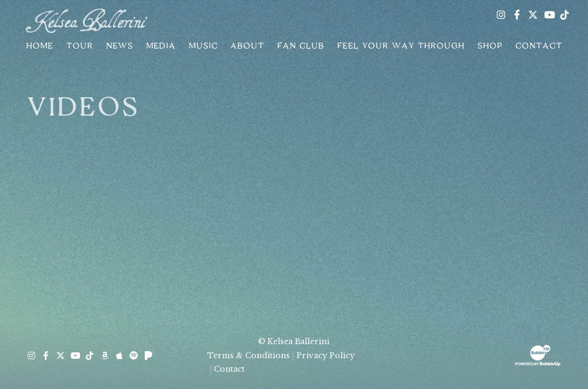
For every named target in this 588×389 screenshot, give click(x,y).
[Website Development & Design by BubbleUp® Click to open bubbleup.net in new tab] (538, 354)
